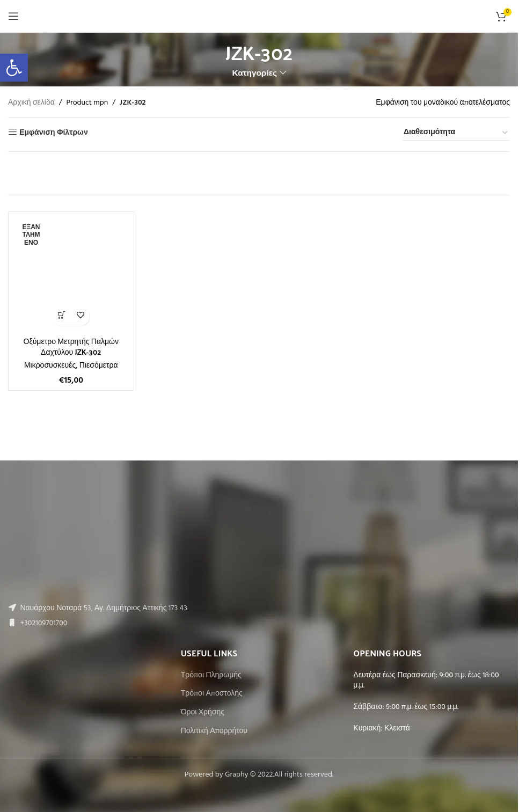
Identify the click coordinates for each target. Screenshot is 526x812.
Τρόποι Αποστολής (212, 694)
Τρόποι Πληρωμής (211, 676)
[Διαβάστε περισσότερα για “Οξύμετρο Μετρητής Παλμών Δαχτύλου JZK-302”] (61, 316)
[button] (14, 68)
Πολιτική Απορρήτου (214, 731)
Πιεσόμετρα (99, 366)
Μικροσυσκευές (50, 366)
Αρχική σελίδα (31, 103)
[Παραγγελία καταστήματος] (456, 133)
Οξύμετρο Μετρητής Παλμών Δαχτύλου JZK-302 (71, 346)
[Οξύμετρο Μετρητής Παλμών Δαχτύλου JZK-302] (71, 275)
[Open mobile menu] (13, 16)
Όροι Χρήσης (203, 713)
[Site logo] (259, 16)
